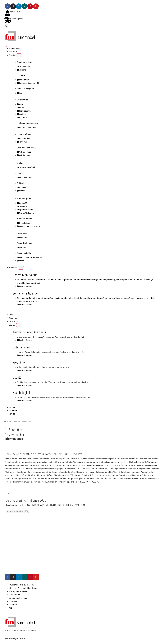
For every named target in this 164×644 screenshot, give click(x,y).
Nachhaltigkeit (22, 393)
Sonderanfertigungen (26, 293)
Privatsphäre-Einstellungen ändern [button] (21, 585)
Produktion (19, 362)
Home (7, 422)
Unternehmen (21, 347)
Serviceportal (15, 12)
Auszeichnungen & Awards (29, 332)
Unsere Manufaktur (25, 275)
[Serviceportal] (7, 13)
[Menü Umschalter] (6, 46)
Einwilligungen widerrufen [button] (18, 591)
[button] (6, 26)
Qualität (17, 377)
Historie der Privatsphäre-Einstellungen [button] (23, 588)
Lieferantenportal (16, 19)
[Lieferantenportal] (7, 20)
